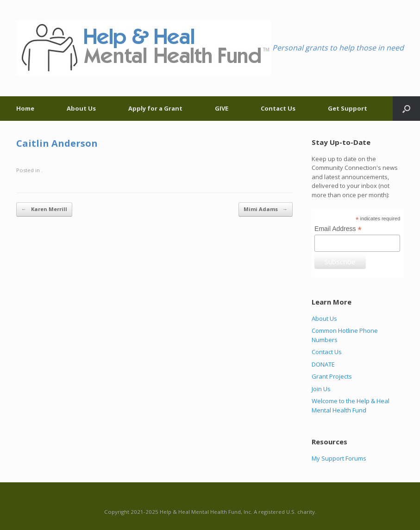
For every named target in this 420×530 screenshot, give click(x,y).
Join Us (321, 389)
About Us (81, 108)
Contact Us (278, 108)
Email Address (338, 229)
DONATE (323, 364)
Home (25, 108)
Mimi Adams (266, 209)
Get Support (348, 108)
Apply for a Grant (155, 108)
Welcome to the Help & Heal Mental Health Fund (351, 405)
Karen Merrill (44, 209)
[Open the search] (406, 109)
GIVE (222, 108)
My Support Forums (339, 458)
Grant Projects (332, 376)
